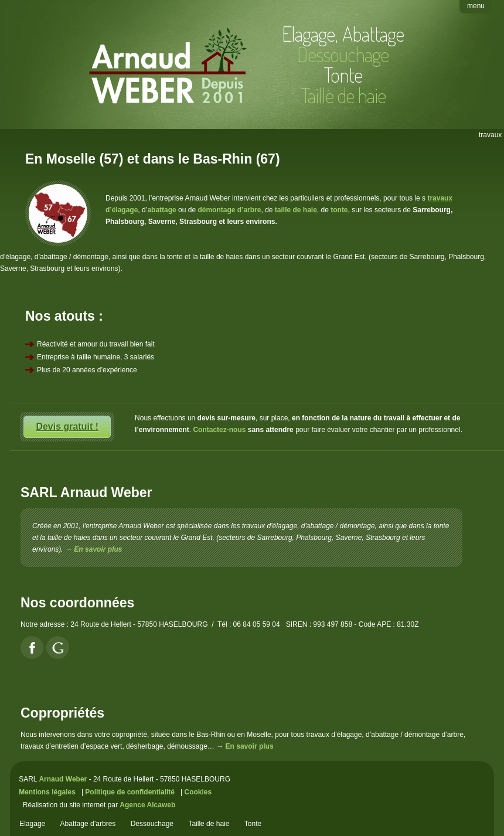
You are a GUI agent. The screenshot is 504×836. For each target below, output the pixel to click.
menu (476, 6)
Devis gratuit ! (67, 427)
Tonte (343, 74)
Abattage (373, 33)
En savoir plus (250, 746)
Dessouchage (152, 824)
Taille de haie (209, 824)
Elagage (308, 33)
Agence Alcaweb (147, 805)
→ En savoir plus (93, 549)
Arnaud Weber (63, 779)
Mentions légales (47, 792)
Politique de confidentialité (130, 792)
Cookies (198, 792)
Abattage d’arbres (88, 824)
